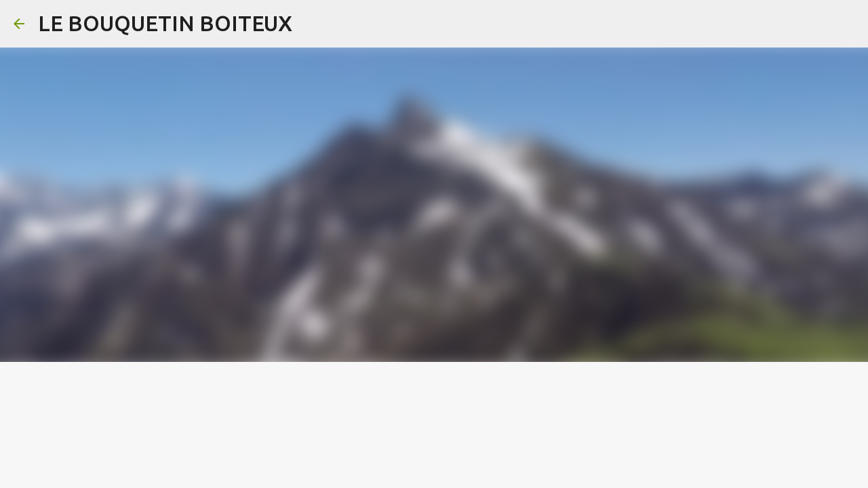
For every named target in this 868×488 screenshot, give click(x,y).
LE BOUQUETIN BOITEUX (165, 23)
